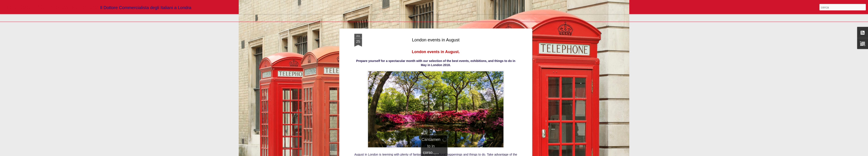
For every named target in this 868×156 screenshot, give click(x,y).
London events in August (436, 28)
